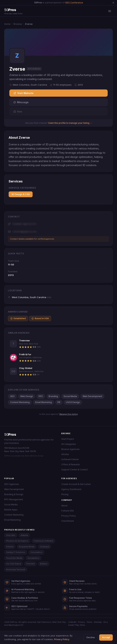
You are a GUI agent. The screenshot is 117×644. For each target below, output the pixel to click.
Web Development (92, 396)
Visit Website (24, 93)
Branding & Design (14, 494)
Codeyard (44, 547)
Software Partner (70, 459)
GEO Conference (74, 3)
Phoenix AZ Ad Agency (17, 541)
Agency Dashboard (71, 489)
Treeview (30, 564)
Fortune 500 (68, 511)
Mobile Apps (11, 510)
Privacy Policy (69, 516)
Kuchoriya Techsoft (16, 569)
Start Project (68, 439)
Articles (65, 454)
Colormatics (36, 552)
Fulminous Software (43, 541)
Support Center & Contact (75, 470)
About (64, 506)
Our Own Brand (13, 564)
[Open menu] (110, 11)
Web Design (27, 396)
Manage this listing (69, 414)
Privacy (81, 622)
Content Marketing (20, 402)
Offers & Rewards (71, 464)
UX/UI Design (73, 402)
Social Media (70, 396)
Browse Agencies (70, 449)
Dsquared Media (27, 547)
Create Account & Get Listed (76, 484)
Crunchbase (68, 521)
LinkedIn (72, 622)
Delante (10, 547)
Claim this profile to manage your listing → (70, 123)
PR (59, 402)
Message (21, 102)
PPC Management (14, 499)
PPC (41, 396)
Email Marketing (44, 402)
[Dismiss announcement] (113, 3)
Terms (89, 622)
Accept (106, 637)
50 (10, 434)
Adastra (24, 535)
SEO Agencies (12, 484)
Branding (53, 396)
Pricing (65, 494)
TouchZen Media (14, 558)
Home (7, 24)
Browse (18, 24)
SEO (12, 396)
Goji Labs (11, 535)
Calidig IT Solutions (16, 552)
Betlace (44, 564)
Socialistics (33, 558)
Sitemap (98, 622)
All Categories (69, 444)
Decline (91, 637)
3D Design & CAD (21, 194)
